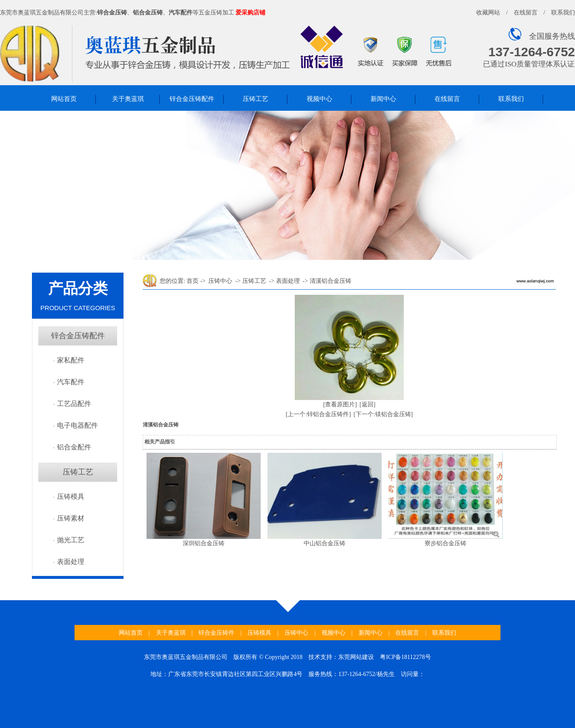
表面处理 (71, 562)
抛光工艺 (71, 540)
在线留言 (526, 13)
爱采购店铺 (250, 13)
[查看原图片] (340, 404)
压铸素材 (71, 518)
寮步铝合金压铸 (446, 543)
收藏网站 (488, 13)
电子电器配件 (78, 425)
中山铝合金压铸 (325, 543)
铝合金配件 (74, 447)
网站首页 (64, 99)
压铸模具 (71, 496)
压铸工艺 (256, 99)
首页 (193, 281)
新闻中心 (383, 99)
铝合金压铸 (148, 13)
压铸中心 (220, 281)
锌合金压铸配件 (192, 99)
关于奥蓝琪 (128, 99)
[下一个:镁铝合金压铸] (383, 414)
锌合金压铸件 (216, 633)
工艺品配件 (74, 404)
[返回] (367, 404)
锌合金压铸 (112, 13)
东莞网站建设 (356, 657)
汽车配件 (181, 13)
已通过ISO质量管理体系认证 (529, 64)
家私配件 (71, 360)
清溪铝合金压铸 (331, 281)
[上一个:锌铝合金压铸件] (318, 414)
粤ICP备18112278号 (405, 657)
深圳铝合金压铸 (204, 543)
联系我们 (563, 13)
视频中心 (319, 99)
